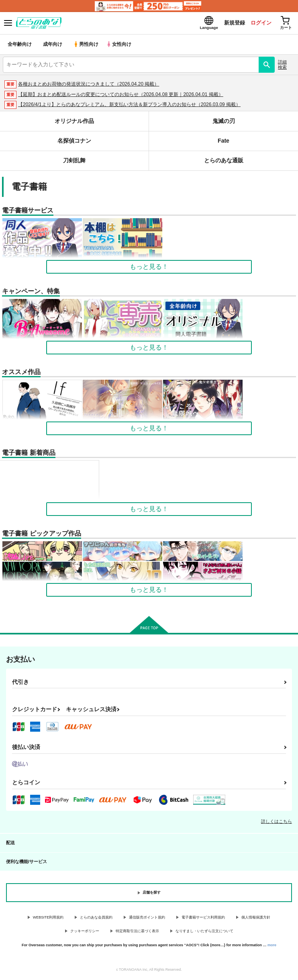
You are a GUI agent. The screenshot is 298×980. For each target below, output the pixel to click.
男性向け (87, 46)
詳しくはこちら (277, 823)
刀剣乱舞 (74, 162)
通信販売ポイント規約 (147, 919)
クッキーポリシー (85, 933)
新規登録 (231, 24)
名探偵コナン (74, 142)
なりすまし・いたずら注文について (204, 933)
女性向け (121, 46)
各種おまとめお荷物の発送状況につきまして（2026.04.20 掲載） (89, 86)
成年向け (53, 46)
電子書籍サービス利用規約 (203, 919)
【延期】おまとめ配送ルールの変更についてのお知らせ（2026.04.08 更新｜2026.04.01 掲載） (121, 96)
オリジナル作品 (74, 123)
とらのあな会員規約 (96, 919)
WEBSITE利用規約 (48, 919)
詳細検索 (282, 66)
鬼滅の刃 (224, 123)
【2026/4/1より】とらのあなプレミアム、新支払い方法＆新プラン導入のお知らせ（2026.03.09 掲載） (129, 106)
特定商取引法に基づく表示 (137, 933)
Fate (223, 142)
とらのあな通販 (223, 162)
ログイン (258, 24)
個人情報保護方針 (256, 919)
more (272, 947)
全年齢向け (20, 46)
